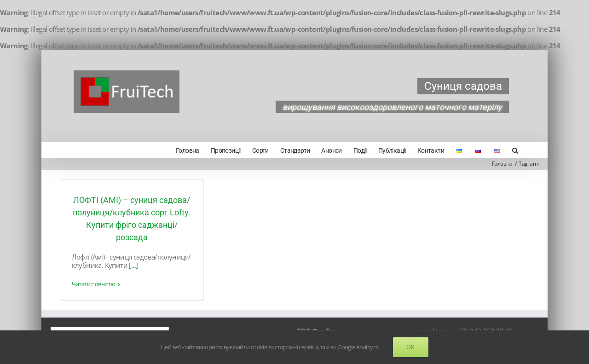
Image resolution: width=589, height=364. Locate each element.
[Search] (515, 150)
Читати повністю (94, 284)
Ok (411, 347)
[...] (133, 265)
